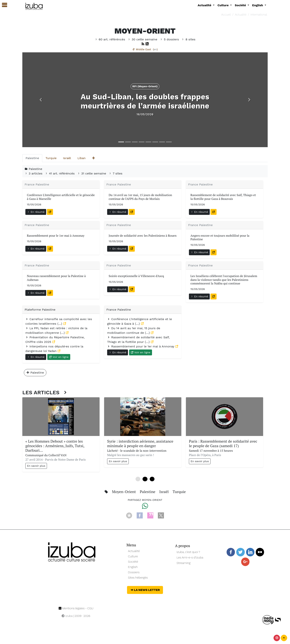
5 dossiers (170, 39)
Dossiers (134, 572)
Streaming (184, 563)
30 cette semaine (143, 39)
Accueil (226, 15)
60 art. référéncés (110, 39)
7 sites (115, 173)
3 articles (34, 173)
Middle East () (145, 49)
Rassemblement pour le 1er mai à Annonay (141, 346)
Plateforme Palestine (40, 310)
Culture (133, 556)
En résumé (36, 212)
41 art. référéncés (60, 173)
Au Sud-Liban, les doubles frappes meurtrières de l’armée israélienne (145, 101)
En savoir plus (36, 466)
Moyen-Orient (124, 492)
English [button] (258, 5)
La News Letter (145, 590)
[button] (41, 100)
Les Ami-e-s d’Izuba (190, 557)
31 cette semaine (92, 173)
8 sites (188, 39)
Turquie (179, 492)
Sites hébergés (138, 578)
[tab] (32, 158)
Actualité (241, 15)
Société (133, 562)
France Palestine (37, 184)
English (133, 567)
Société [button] (241, 5)
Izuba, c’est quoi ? (188, 552)
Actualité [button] (205, 5)
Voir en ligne (59, 357)
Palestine (148, 492)
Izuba (67, 616)
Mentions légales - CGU (76, 608)
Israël (164, 492)
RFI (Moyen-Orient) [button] (145, 86)
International (259, 15)
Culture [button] (223, 5)
